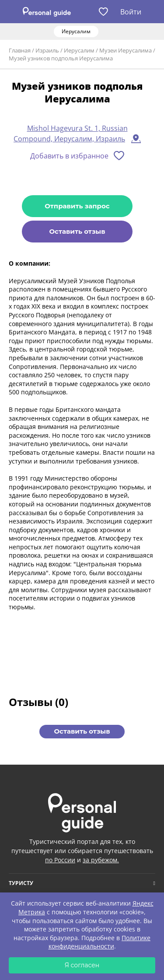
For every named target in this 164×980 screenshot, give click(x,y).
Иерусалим (79, 50)
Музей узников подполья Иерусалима (61, 58)
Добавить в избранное (69, 156)
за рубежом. (101, 860)
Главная (20, 50)
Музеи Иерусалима (126, 50)
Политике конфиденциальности (100, 942)
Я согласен (82, 965)
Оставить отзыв (77, 231)
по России (60, 860)
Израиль (47, 50)
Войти (131, 12)
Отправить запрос (77, 206)
